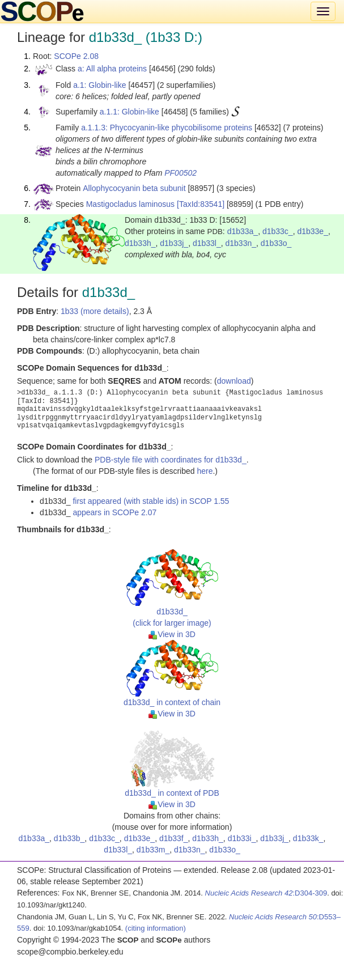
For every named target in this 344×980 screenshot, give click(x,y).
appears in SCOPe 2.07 (114, 512)
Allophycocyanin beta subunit (134, 188)
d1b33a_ (243, 231)
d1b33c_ (278, 231)
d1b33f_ (174, 838)
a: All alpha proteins (112, 69)
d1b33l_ (207, 243)
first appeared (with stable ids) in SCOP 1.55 (151, 501)
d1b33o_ (276, 243)
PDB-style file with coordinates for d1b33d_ (171, 460)
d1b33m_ (153, 850)
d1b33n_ (241, 243)
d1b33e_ (313, 231)
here (205, 471)
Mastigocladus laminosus (130, 204)
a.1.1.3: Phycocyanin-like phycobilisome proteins (167, 128)
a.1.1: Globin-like (129, 112)
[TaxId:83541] (201, 204)
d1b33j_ (174, 243)
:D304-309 (266, 893)
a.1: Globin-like (99, 85)
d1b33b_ (69, 838)
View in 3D (172, 634)
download (234, 381)
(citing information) (156, 928)
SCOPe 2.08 (76, 56)
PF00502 (181, 173)
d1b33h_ (140, 243)
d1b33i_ (242, 838)
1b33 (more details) (95, 311)
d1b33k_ (308, 838)
